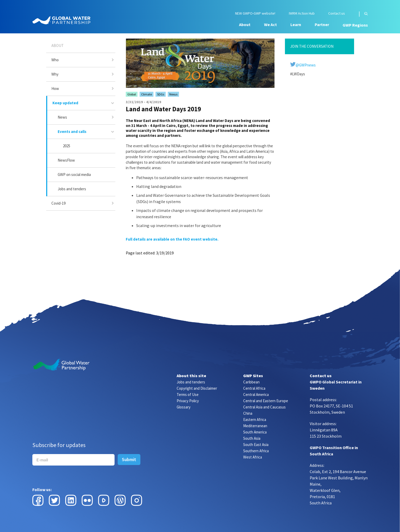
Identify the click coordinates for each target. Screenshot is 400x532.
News (62, 117)
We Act (270, 25)
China (248, 413)
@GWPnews (303, 65)
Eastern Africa (255, 420)
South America (255, 432)
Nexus (173, 94)
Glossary (184, 407)
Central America (256, 395)
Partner (322, 25)
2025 (67, 146)
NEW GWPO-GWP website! (255, 13)
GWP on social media (74, 175)
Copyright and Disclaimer (197, 388)
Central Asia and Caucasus (264, 407)
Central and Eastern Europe (266, 401)
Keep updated (65, 103)
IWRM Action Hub (302, 13)
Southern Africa (256, 451)
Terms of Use (188, 395)
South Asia (252, 438)
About (245, 25)
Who (55, 60)
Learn (296, 25)
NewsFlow (66, 160)
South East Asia (256, 445)
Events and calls (72, 132)
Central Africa (254, 388)
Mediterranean (255, 426)
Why (55, 74)
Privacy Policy (188, 401)
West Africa (253, 457)
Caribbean (251, 382)
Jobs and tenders (72, 189)
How (55, 88)
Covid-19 (58, 203)
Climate (147, 94)
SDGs (161, 94)
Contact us (337, 13)
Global (132, 94)
